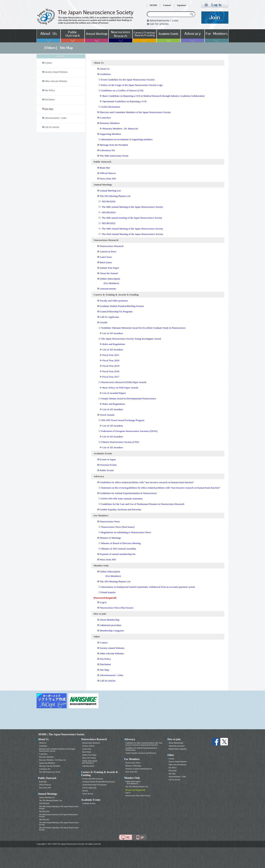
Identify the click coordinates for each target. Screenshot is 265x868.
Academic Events (89, 803)
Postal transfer (108, 592)
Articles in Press (108, 251)
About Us (105, 69)
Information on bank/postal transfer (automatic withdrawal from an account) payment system (148, 587)
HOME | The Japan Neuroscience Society (62, 734)
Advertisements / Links (56, 118)
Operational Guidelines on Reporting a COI (124, 101)
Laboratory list (107, 150)
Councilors (105, 118)
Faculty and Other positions (114, 301)
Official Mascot (108, 173)
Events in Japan (108, 459)
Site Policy (50, 90)
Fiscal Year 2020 (111, 360)
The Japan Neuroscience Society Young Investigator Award (131, 339)
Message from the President (114, 145)
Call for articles (52, 127)
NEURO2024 (109, 212)
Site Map (104, 670)
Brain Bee (105, 168)
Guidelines (105, 74)
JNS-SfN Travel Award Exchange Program (123, 420)
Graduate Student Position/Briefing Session (122, 306)
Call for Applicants (109, 317)
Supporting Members (110, 134)
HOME (154, 5)
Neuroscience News (110, 521)
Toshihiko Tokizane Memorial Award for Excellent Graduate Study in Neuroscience (143, 328)
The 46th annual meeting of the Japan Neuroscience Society (132, 218)
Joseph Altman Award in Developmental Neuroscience (129, 398)
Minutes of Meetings (110, 538)
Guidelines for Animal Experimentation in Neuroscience (128, 493)
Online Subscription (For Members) (90, 762)
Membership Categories (112, 631)
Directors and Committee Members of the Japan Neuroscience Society (135, 112)
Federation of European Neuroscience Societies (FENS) (129, 431)
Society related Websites (56, 72)
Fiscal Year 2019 (111, 366)
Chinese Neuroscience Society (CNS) (120, 442)
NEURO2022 (109, 223)
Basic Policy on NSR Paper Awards (120, 388)
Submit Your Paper (109, 268)
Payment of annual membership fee (118, 554)
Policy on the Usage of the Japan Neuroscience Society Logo (132, 85)
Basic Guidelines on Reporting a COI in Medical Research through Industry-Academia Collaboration (153, 96)
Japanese (181, 5)
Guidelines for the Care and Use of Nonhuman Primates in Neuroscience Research (143, 504)
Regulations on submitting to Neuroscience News (126, 532)
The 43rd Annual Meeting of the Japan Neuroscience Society (132, 234)
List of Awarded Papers (114, 393)
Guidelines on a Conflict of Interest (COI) (122, 90)
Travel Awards (107, 415)
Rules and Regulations (114, 344)
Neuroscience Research (112, 246)
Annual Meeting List (110, 191)
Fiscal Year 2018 (111, 371)
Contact (167, 5)
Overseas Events (108, 465)
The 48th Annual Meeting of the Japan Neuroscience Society (132, 207)
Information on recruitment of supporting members (127, 139)
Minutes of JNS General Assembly (119, 549)
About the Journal (109, 273)
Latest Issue (106, 257)
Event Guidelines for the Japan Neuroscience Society (128, 80)
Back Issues (106, 262)
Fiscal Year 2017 (111, 377)
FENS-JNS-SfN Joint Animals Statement (122, 499)
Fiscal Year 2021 (111, 355)
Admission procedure (111, 625)
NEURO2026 (109, 201)
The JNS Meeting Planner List (115, 196)
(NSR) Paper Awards (124, 382)
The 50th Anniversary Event (114, 156)
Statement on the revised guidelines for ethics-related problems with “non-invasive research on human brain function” (161, 488)
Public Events (107, 470)
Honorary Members (110, 123)
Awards (104, 322)
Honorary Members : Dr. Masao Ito (120, 129)
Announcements (108, 289)
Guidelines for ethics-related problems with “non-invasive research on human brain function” (147, 482)
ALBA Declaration (110, 107)
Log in (103, 602)
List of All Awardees (113, 333)
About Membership (110, 620)
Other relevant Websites (56, 81)
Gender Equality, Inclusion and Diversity (120, 509)
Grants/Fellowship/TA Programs (116, 311)
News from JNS (108, 179)
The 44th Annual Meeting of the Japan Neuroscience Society (132, 229)
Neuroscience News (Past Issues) (118, 527)
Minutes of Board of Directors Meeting (121, 543)
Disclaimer (50, 100)
